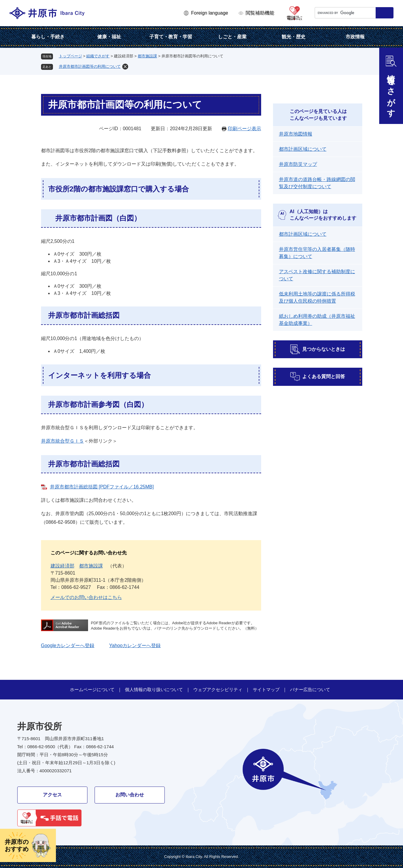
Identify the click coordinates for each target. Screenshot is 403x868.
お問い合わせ (130, 795)
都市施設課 (147, 56)
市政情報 (355, 37)
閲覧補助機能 (260, 13)
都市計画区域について (303, 149)
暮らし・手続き (48, 37)
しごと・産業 (232, 37)
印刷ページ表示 (244, 129)
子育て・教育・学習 (171, 37)
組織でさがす (98, 56)
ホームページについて (92, 689)
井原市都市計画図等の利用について (90, 66)
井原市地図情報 (296, 134)
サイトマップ (266, 689)
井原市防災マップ (298, 164)
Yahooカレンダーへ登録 (135, 646)
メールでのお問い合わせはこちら (86, 597)
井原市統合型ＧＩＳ (62, 441)
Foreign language (210, 13)
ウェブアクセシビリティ (218, 689)
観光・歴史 (294, 37)
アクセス (52, 795)
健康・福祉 (109, 37)
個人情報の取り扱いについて (154, 689)
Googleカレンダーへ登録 (68, 646)
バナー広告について (310, 689)
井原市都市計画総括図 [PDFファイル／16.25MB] (102, 487)
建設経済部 (62, 566)
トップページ (70, 56)
